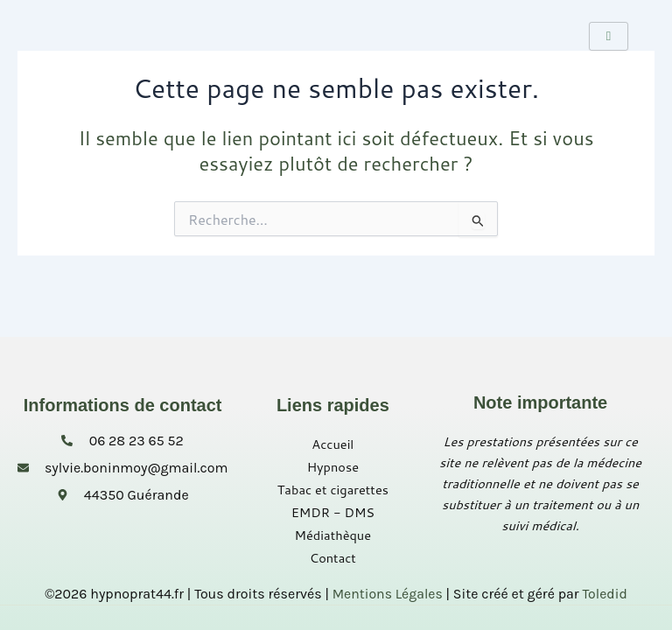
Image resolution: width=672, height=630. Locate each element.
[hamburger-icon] (609, 36)
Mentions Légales (387, 594)
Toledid (605, 594)
